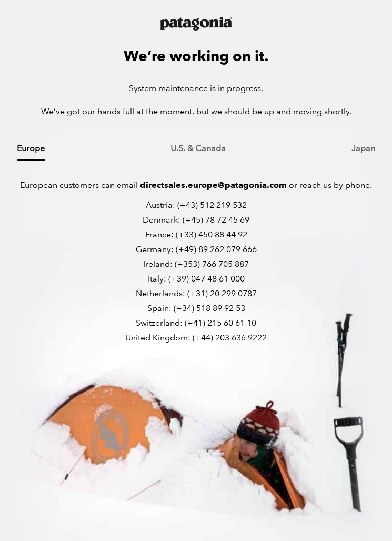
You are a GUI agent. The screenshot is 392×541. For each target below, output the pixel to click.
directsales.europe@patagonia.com (213, 185)
